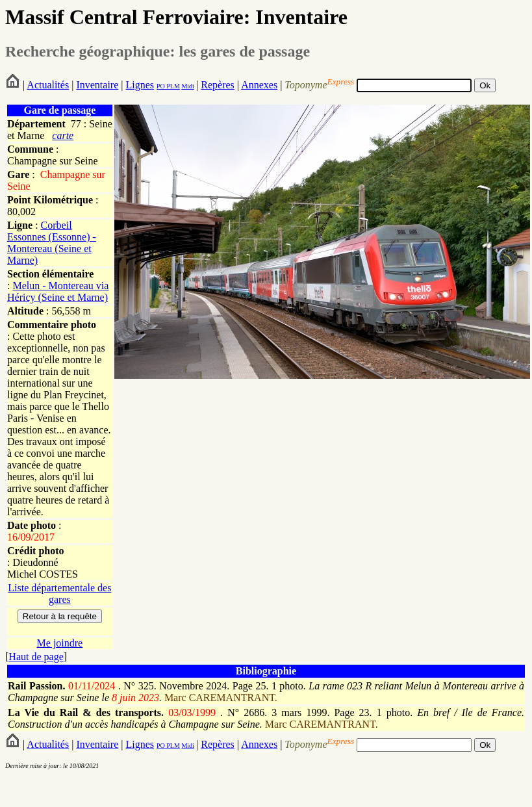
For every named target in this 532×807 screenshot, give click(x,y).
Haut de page (36, 657)
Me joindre (60, 643)
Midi (187, 86)
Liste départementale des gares (59, 594)
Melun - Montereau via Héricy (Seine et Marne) (58, 291)
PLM (172, 86)
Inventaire (97, 85)
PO (161, 86)
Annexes (259, 85)
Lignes (140, 85)
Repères (218, 85)
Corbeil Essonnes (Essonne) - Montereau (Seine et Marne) (52, 243)
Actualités (48, 85)
